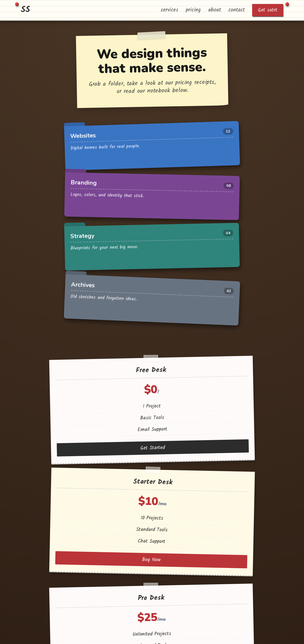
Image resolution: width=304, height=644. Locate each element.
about (215, 10)
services (169, 10)
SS (26, 10)
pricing (193, 10)
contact (237, 10)
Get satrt (268, 10)
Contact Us (151, 456)
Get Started (79, 346)
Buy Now (151, 342)
